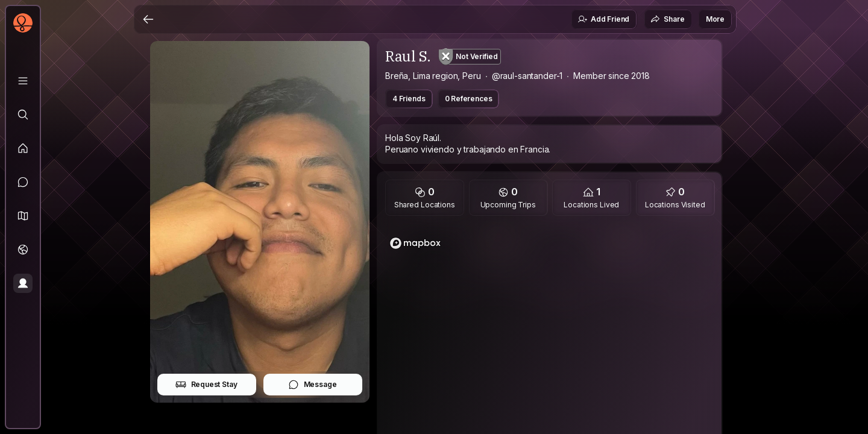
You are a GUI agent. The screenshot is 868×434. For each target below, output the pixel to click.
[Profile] (23, 283)
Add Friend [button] (603, 19)
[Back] (148, 19)
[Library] (23, 81)
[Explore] (23, 115)
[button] (23, 216)
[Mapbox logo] (415, 243)
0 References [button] (469, 99)
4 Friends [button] (409, 99)
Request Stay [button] (206, 385)
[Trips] (23, 250)
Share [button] (667, 19)
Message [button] (313, 385)
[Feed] (23, 148)
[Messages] (23, 182)
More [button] (715, 19)
